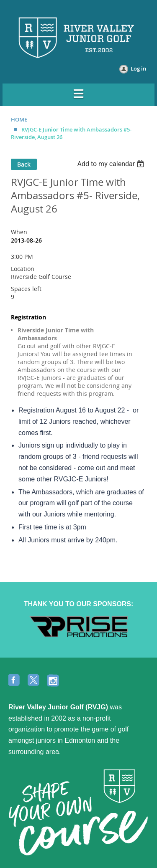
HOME (19, 119)
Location (23, 269)
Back (24, 164)
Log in (138, 68)
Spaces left (26, 289)
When (19, 232)
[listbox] (112, 164)
